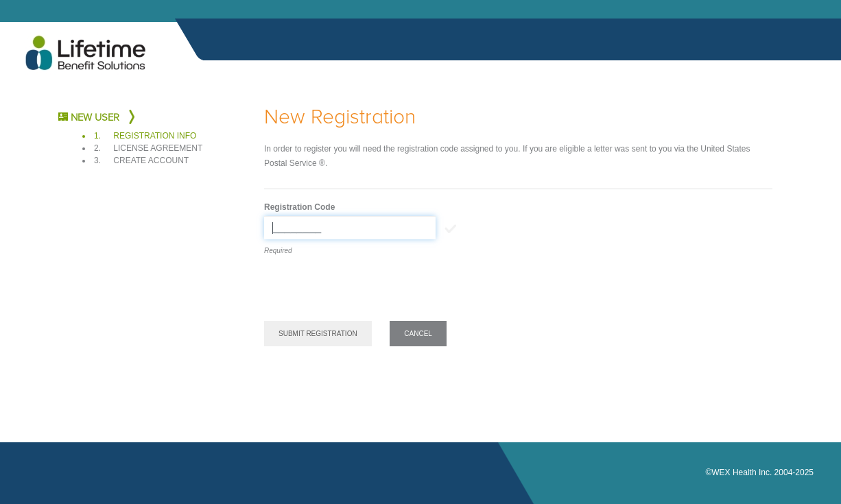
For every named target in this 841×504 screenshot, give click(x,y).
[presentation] (368, 291)
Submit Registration (318, 334)
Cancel (418, 334)
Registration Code (299, 207)
